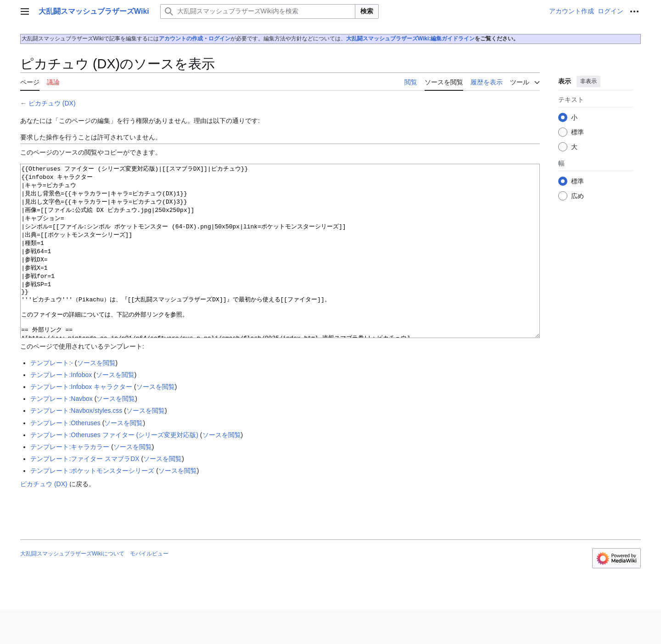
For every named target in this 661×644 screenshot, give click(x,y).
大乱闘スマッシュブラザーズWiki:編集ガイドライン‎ (411, 39)
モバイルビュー (149, 588)
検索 (367, 11)
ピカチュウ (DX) (52, 103)
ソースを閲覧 (96, 397)
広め (577, 196)
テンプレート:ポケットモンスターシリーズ (92, 505)
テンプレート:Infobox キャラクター (81, 421)
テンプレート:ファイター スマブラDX (85, 493)
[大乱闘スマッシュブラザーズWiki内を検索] (258, 11)
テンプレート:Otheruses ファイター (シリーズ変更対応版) (114, 469)
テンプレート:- (52, 397)
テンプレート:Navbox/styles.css (76, 445)
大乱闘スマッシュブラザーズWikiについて (72, 588)
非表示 (588, 81)
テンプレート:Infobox (61, 409)
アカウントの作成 (181, 39)
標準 (577, 132)
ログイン (219, 39)
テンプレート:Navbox (61, 433)
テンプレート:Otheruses (65, 457)
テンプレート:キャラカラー (70, 481)
